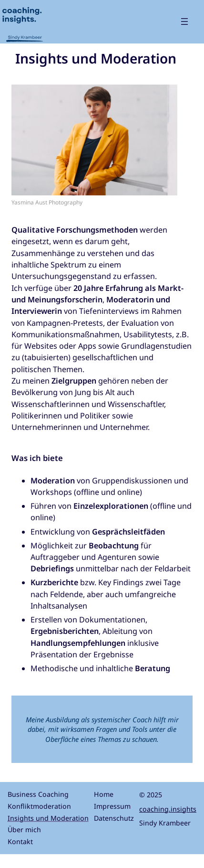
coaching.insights (168, 809)
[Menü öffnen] (184, 21)
